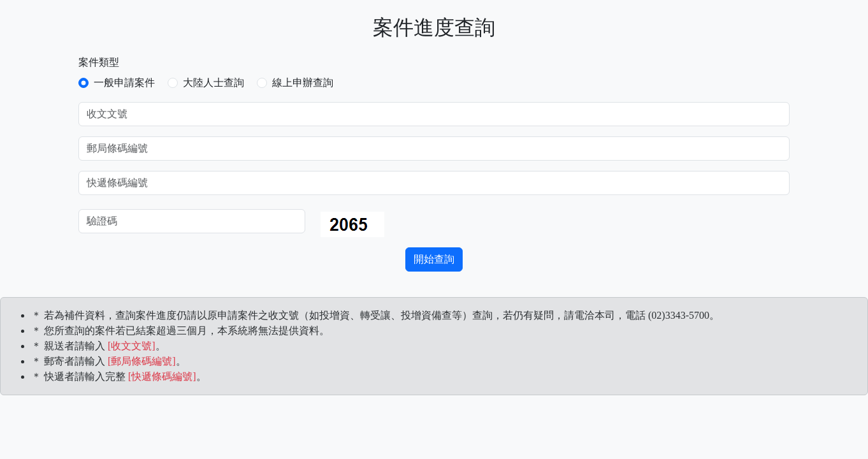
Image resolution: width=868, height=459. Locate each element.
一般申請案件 (124, 83)
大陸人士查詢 (213, 83)
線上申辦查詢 (303, 83)
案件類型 (99, 62)
